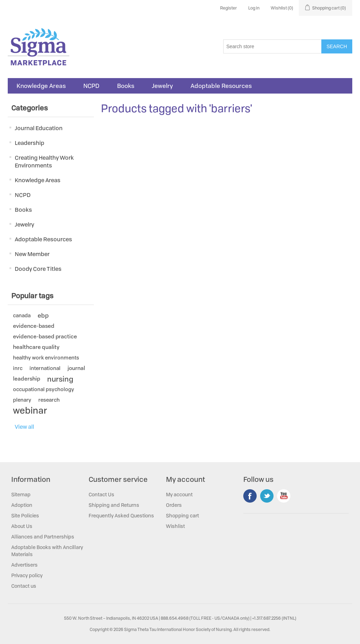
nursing (60, 379)
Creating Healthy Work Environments (44, 161)
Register (229, 8)
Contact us (24, 586)
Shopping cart (182, 515)
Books (126, 86)
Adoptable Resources (221, 86)
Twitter (267, 496)
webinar (30, 410)
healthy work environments (46, 358)
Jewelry (162, 86)
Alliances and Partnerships (43, 537)
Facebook (250, 496)
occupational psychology (44, 389)
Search (337, 46)
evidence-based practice (45, 336)
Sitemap (21, 494)
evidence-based (34, 326)
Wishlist (175, 526)
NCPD (91, 86)
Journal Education (39, 128)
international (45, 368)
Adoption (22, 505)
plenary (22, 400)
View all (24, 427)
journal (76, 368)
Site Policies (25, 515)
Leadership (30, 143)
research (49, 400)
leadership (27, 379)
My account (179, 494)
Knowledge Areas (41, 86)
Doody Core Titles (38, 269)
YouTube (284, 496)
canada (22, 315)
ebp (43, 315)
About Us (22, 526)
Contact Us (101, 494)
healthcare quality (36, 347)
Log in (254, 8)
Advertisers (24, 565)
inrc (18, 368)
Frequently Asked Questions (121, 515)
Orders (174, 505)
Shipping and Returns (114, 505)
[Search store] (272, 46)
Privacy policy (27, 575)
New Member (32, 254)
